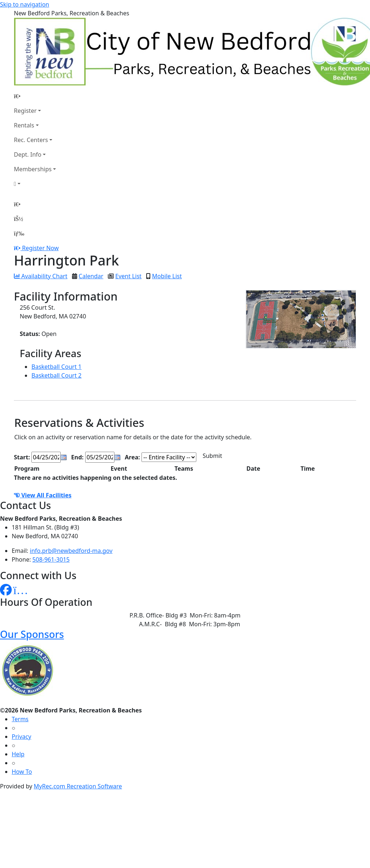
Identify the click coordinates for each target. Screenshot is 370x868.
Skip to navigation (24, 4)
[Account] (35, 184)
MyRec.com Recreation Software (78, 786)
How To (22, 772)
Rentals (24, 125)
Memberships (33, 169)
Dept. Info (28, 154)
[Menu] (19, 233)
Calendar (91, 276)
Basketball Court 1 (56, 367)
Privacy (21, 737)
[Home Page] (35, 96)
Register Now (40, 248)
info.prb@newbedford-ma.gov (71, 551)
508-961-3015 (51, 559)
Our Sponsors (32, 634)
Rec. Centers (31, 140)
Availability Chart (41, 276)
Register (25, 111)
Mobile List (167, 276)
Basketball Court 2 (56, 375)
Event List (128, 276)
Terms (20, 719)
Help (18, 754)
